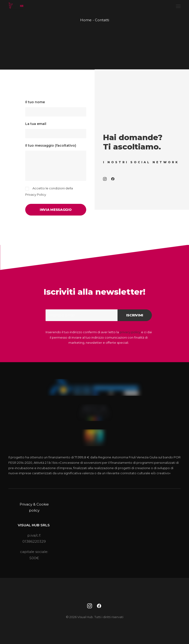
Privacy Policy (36, 195)
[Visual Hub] (16, 6)
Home (86, 20)
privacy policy (130, 332)
